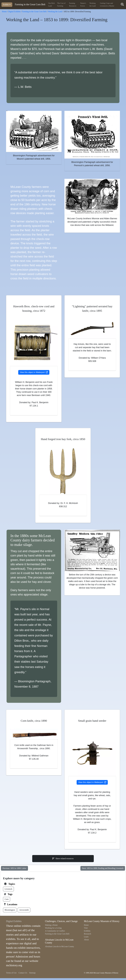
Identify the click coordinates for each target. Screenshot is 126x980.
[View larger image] (34, 131)
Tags (10, 894)
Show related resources (63, 859)
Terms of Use (11, 973)
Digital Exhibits (14, 12)
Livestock (8, 889)
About (86, 940)
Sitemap (32, 973)
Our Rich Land (52, 5)
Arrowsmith (24, 910)
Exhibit (7, 5)
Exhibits (87, 931)
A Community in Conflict (55, 931)
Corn (7, 899)
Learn (86, 937)
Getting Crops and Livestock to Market (107, 5)
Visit (86, 928)
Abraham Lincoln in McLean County (59, 946)
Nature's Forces (83, 5)
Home (4, 12)
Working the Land (93, 5)
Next (103, 868)
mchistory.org (14, 965)
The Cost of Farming (61, 5)
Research (88, 934)
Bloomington (10, 910)
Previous (14, 868)
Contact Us (23, 973)
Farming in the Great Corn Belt (30, 4)
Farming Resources (73, 5)
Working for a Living (53, 928)
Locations (12, 904)
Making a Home (51, 925)
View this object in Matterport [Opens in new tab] (34, 372)
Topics (12, 884)
